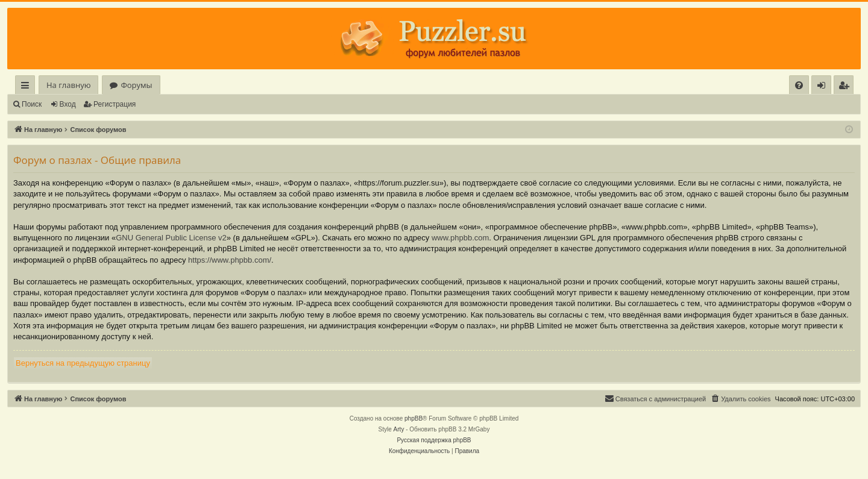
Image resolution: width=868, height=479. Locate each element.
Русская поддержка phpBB (434, 440)
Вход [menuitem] (824, 87)
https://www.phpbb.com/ (230, 260)
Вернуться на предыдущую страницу (83, 363)
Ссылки (27, 87)
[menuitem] (799, 85)
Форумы (136, 85)
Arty (399, 429)
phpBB (414, 418)
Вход (68, 104)
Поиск (32, 104)
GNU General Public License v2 (171, 238)
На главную (68, 85)
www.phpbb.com (460, 238)
